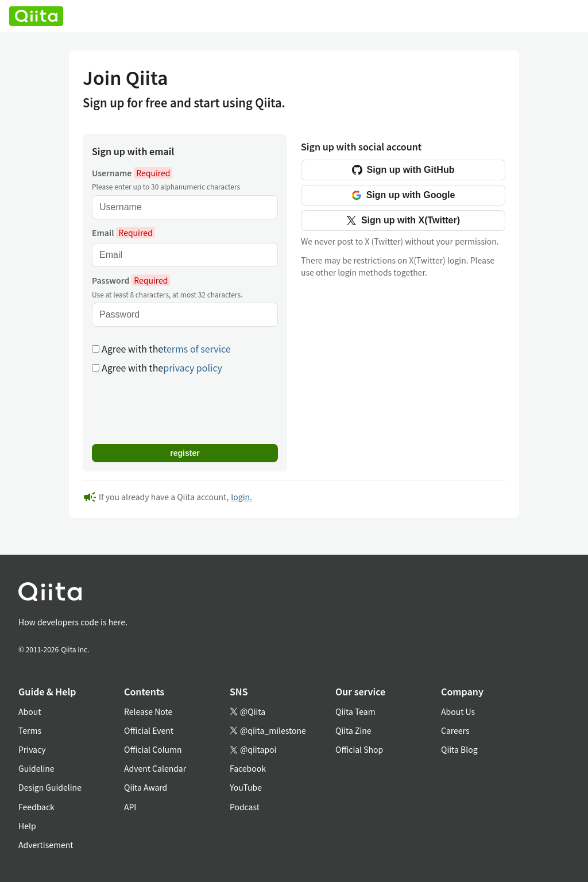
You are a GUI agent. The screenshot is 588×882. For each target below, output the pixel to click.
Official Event (149, 730)
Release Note (148, 711)
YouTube (246, 787)
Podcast (245, 807)
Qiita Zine (353, 730)
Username (132, 173)
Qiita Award (146, 787)
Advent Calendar (155, 768)
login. (241, 497)
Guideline (36, 768)
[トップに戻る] (280, 594)
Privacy (32, 749)
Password (131, 280)
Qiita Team (355, 711)
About (30, 711)
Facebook (248, 768)
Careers (455, 730)
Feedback (36, 807)
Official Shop (359, 749)
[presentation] (179, 408)
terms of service (197, 349)
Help (27, 826)
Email (123, 233)
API (130, 807)
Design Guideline (50, 787)
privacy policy (193, 367)
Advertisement (46, 845)
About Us (458, 711)
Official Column (153, 749)
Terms (30, 730)
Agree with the (161, 349)
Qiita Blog (459, 749)
